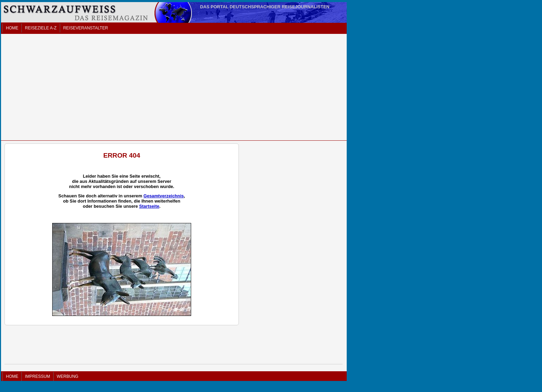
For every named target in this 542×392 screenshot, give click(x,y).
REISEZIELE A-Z (41, 28)
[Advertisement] (174, 87)
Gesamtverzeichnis (164, 196)
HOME (12, 28)
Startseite (149, 206)
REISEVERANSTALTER (86, 28)
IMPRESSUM (38, 376)
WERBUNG (68, 376)
